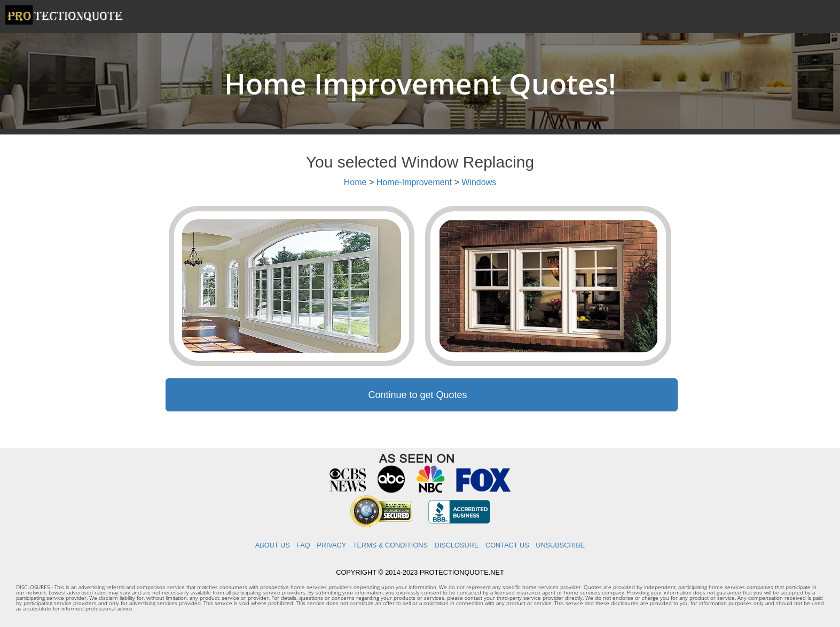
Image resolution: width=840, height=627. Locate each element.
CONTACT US (507, 545)
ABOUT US (273, 545)
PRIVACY (331, 545)
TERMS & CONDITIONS (390, 545)
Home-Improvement (414, 182)
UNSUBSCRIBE (560, 545)
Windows (479, 182)
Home (355, 182)
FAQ (303, 545)
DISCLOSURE (457, 545)
